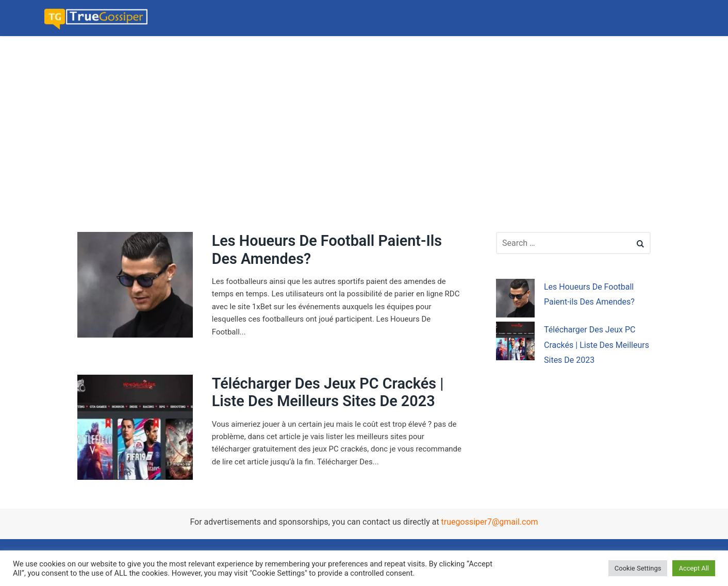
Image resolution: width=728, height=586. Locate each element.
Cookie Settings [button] (638, 568)
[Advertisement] (309, 108)
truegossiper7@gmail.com (490, 522)
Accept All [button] (694, 568)
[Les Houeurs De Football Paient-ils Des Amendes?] (515, 300)
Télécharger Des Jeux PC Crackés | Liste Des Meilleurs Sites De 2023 (328, 392)
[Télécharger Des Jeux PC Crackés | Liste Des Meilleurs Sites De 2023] (515, 343)
